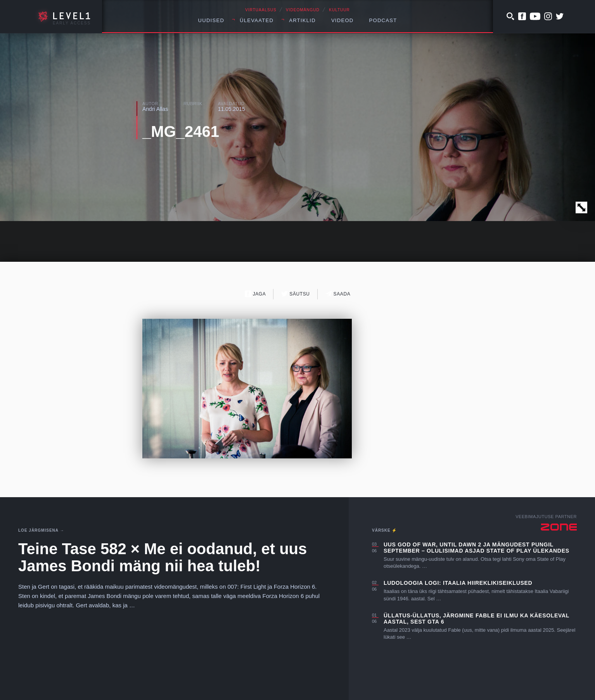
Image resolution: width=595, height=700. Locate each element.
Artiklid (302, 20)
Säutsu (295, 294)
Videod (342, 20)
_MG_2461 (181, 131)
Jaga (255, 294)
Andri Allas (155, 109)
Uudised (211, 20)
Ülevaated (257, 20)
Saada (338, 294)
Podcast (383, 20)
